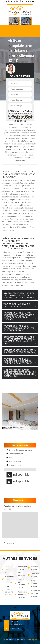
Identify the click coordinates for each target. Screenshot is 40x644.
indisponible (11, 1)
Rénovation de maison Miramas (20, 595)
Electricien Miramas (33, 575)
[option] (14, 25)
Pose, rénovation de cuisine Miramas (7, 590)
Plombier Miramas (33, 568)
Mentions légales (31, 639)
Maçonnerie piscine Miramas (7, 579)
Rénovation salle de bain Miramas (20, 571)
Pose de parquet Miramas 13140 (20, 583)
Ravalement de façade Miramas (33, 593)
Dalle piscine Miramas (7, 569)
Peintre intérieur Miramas (33, 584)
